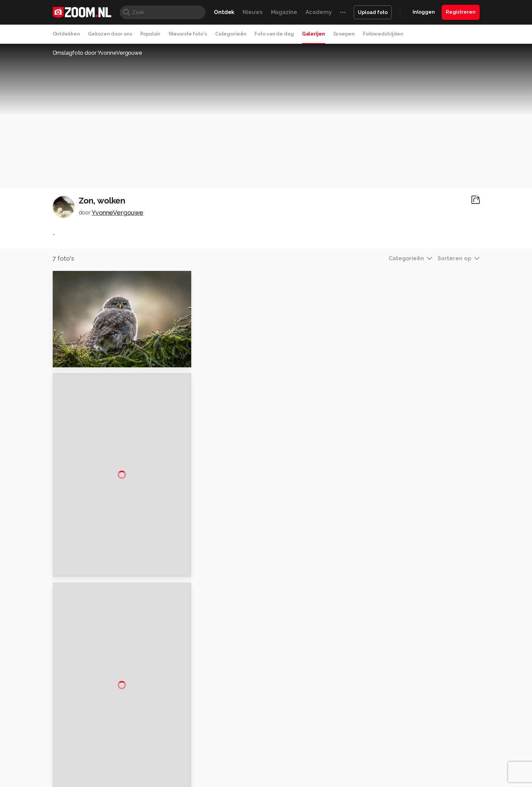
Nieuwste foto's (188, 34)
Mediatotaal (236, 730)
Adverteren (413, 647)
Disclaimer (411, 659)
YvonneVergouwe (118, 213)
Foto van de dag (274, 34)
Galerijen (314, 34)
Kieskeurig (87, 730)
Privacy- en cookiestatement (313, 778)
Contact (409, 708)
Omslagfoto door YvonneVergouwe (98, 53)
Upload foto (373, 12)
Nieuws (252, 12)
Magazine (284, 12)
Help (405, 696)
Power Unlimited (435, 730)
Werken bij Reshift (248, 778)
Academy (319, 12)
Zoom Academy (199, 737)
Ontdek (224, 12)
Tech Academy (237, 737)
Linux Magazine (289, 737)
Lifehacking (316, 730)
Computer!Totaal (170, 730)
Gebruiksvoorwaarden (425, 672)
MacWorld (289, 730)
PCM (142, 730)
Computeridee (117, 730)
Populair (150, 34)
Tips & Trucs (206, 730)
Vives (263, 737)
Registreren (461, 12)
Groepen (344, 34)
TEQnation (340, 737)
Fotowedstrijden (383, 34)
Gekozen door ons (110, 34)
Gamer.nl (368, 730)
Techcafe (264, 730)
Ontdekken (66, 34)
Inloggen (424, 12)
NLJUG (317, 737)
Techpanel (343, 730)
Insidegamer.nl (397, 730)
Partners (409, 684)
